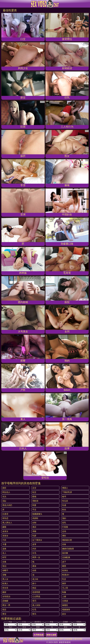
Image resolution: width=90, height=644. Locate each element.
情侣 (4, 566)
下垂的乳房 (67, 492)
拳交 (4, 614)
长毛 (34, 553)
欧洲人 (5, 583)
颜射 (4, 592)
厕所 (64, 583)
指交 (4, 610)
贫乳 (64, 523)
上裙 (64, 596)
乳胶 (34, 536)
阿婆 (34, 505)
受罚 (34, 601)
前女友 (5, 588)
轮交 (34, 492)
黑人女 (5, 579)
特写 (4, 557)
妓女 (64, 614)
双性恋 (5, 518)
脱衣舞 (65, 553)
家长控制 (78, 639)
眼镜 (34, 497)
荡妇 (64, 518)
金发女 (5, 531)
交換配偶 (66, 557)
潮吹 (64, 536)
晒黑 (64, 566)
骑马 (34, 614)
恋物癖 (5, 601)
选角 (4, 549)
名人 (4, 553)
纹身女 (65, 570)
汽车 (4, 540)
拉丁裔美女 (37, 540)
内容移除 (69, 639)
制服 (64, 592)
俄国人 (65, 488)
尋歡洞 (35, 501)
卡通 (4, 544)
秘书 (64, 497)
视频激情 (66, 610)
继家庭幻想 (67, 540)
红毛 (34, 610)
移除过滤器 (51, 635)
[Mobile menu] (3, 4)
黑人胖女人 (7, 523)
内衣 (34, 549)
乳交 (64, 579)
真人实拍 (36, 605)
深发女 (5, 536)
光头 (4, 497)
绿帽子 (5, 570)
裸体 (34, 566)
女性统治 (6, 596)
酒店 (34, 527)
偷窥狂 (65, 605)
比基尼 (5, 514)
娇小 (34, 583)
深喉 (4, 575)
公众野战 (36, 596)
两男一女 (36, 557)
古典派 (65, 601)
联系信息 (39, 639)
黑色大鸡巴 (7, 505)
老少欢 (35, 579)
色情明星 (36, 592)
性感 (64, 505)
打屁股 (65, 527)
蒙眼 (4, 527)
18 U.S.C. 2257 (57, 639)
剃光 (64, 510)
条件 (46, 639)
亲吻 (34, 531)
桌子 (64, 562)
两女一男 (6, 605)
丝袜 (64, 544)
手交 (34, 510)
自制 (34, 523)
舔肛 (4, 488)
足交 (34, 488)
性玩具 (65, 501)
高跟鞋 (35, 518)
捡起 (34, 588)
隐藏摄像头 (37, 514)
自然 (34, 570)
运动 (64, 531)
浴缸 (4, 501)
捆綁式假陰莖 (68, 549)
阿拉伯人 (6, 492)
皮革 (34, 544)
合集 (4, 562)
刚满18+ (66, 575)
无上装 (65, 588)
